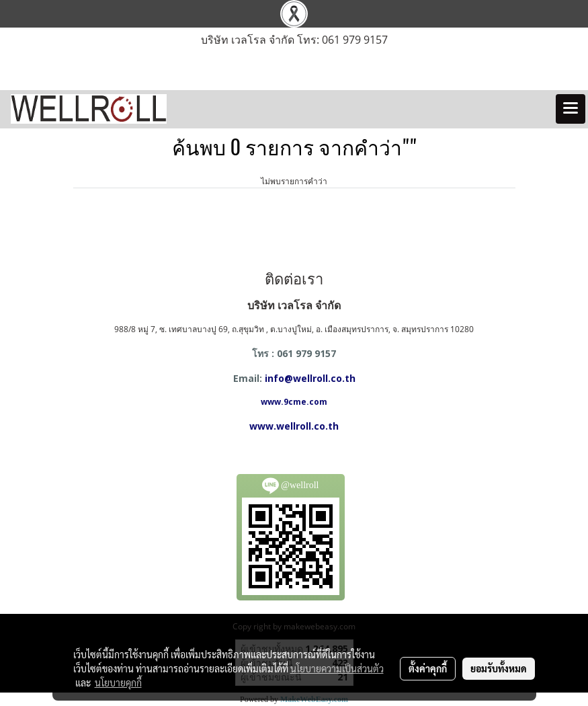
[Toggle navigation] (571, 109)
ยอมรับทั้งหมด (499, 668)
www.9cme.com (294, 402)
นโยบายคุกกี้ (118, 682)
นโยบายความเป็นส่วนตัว (337, 668)
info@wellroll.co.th (310, 378)
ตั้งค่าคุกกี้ (428, 668)
